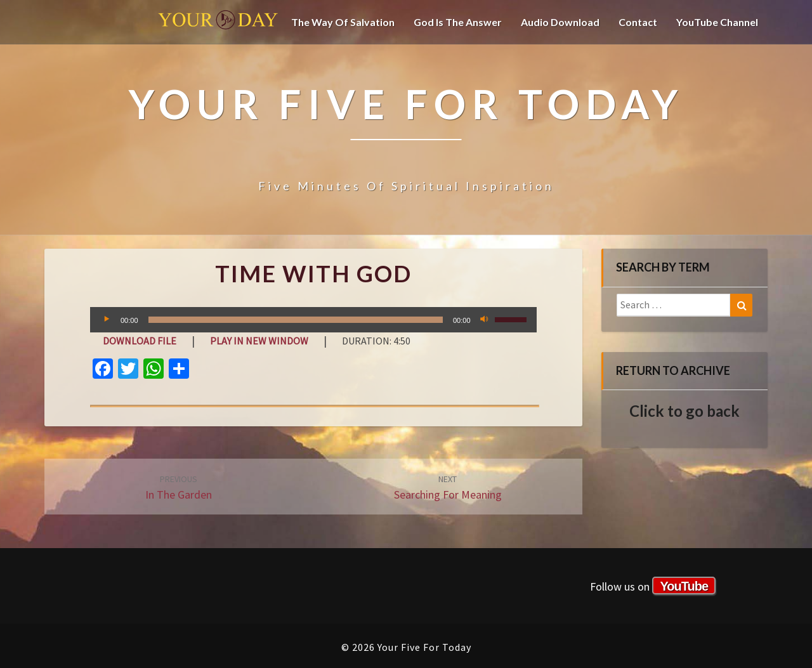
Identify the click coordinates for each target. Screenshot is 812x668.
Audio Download (560, 22)
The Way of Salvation (343, 22)
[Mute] (485, 320)
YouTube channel (717, 22)
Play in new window (259, 341)
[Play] (107, 320)
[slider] (296, 320)
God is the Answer (458, 22)
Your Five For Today (218, 22)
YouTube (684, 586)
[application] (313, 320)
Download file (140, 341)
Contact (638, 22)
